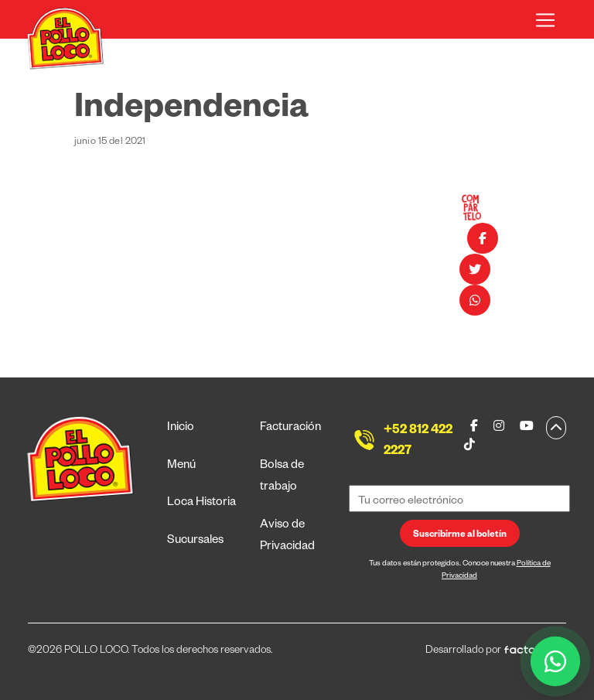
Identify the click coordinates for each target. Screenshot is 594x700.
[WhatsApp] (556, 662)
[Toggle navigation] (545, 20)
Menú (181, 466)
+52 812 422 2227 (418, 442)
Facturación (290, 428)
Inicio (181, 428)
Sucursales (195, 541)
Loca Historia (201, 503)
